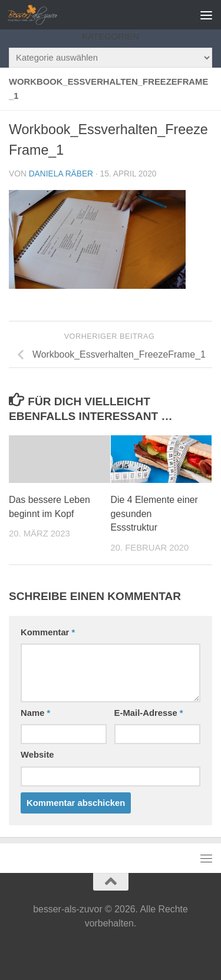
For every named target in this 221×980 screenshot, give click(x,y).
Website (37, 755)
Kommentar (48, 632)
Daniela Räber (61, 174)
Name (35, 713)
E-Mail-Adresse (149, 713)
